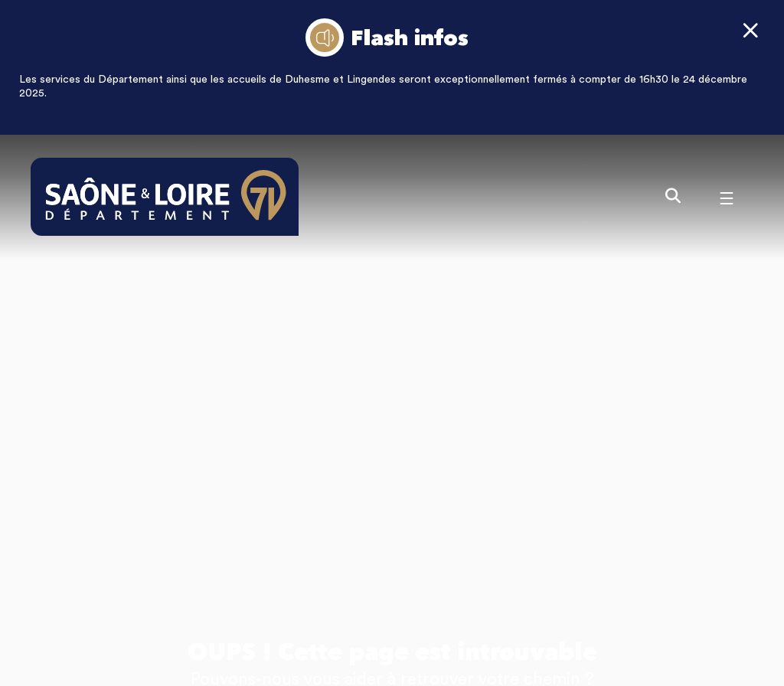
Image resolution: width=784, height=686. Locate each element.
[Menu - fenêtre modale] (727, 197)
